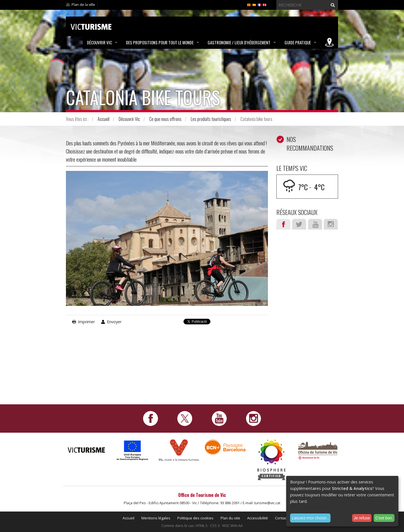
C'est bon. (384, 518)
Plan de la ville (83, 4)
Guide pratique (298, 42)
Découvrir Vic (99, 42)
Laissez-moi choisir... (310, 518)
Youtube (315, 224)
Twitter (299, 224)
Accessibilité (258, 518)
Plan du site (230, 518)
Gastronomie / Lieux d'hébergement (239, 42)
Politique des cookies (195, 518)
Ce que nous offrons (165, 119)
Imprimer (86, 322)
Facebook (283, 224)
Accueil (104, 119)
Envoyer (114, 322)
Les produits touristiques (211, 119)
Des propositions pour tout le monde (160, 42)
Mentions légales (156, 518)
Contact (281, 518)
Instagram (331, 224)
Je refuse (362, 518)
